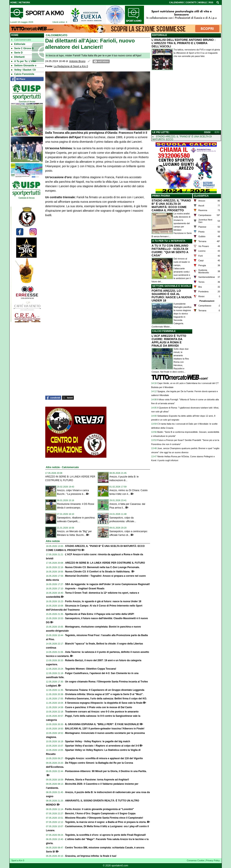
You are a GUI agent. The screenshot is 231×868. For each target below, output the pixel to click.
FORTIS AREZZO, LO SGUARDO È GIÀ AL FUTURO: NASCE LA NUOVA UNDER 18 (172, 296)
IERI (217, 132)
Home (15, 35)
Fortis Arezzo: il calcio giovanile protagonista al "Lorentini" (99, 809)
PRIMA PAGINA (161, 196)
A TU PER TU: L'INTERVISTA (169, 241)
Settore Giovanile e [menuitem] (24, 66)
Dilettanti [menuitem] (18, 57)
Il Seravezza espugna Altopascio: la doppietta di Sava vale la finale (104, 703)
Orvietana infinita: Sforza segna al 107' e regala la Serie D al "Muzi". (104, 694)
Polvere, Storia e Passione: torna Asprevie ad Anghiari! (97, 780)
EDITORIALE (160, 35)
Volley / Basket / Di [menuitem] (24, 70)
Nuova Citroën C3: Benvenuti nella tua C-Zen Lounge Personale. (102, 567)
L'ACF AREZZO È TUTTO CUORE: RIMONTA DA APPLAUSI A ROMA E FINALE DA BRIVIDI (169, 341)
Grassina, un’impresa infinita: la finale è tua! (91, 856)
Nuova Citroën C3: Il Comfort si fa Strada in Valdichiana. (98, 572)
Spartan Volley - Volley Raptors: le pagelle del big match (98, 741)
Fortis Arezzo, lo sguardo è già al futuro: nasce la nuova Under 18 (103, 601)
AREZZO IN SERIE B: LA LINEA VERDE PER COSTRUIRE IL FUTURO (105, 563)
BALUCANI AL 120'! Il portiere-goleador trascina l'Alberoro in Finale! (105, 729)
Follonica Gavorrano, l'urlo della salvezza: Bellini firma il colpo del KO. (106, 699)
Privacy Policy (213, 860)
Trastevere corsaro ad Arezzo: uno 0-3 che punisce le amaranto (102, 712)
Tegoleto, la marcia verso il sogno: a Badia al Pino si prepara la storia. (106, 822)
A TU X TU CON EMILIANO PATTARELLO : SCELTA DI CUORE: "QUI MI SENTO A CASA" (170, 250)
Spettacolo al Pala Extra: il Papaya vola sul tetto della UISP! (100, 614)
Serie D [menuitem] (17, 53)
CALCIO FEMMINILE (164, 331)
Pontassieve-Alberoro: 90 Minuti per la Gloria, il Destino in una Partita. (106, 771)
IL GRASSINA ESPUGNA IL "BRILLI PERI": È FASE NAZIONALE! (102, 724)
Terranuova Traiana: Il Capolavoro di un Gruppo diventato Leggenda (105, 690)
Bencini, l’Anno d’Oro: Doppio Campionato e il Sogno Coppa (100, 813)
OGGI (207, 132)
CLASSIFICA (201, 196)
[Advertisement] (186, 101)
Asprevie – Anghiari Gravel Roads (85, 589)
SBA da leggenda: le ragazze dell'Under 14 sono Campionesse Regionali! (107, 584)
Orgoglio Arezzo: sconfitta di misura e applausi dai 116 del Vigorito (104, 758)
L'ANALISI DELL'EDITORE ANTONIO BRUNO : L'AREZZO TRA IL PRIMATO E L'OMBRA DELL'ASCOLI (184, 43)
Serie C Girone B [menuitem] (22, 48)
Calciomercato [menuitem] (21, 40)
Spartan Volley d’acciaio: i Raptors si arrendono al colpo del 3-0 (102, 746)
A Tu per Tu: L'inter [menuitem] (24, 61)
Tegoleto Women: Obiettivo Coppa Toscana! (91, 669)
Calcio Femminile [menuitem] (23, 74)
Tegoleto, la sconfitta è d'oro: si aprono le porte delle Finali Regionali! (106, 835)
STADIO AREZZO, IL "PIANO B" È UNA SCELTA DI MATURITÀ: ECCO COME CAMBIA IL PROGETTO (171, 205)
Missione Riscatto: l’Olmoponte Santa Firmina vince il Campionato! (104, 818)
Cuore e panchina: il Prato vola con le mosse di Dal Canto (99, 707)
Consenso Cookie (195, 860)
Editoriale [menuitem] (18, 44)
